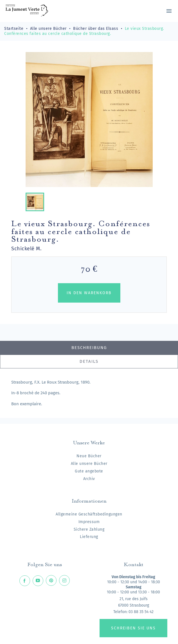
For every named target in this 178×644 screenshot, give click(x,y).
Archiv (89, 479)
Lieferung (89, 537)
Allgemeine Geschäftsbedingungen (89, 514)
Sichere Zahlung (89, 529)
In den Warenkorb (89, 293)
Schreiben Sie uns (133, 628)
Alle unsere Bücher (89, 464)
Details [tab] (89, 361)
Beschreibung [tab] (89, 348)
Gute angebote (89, 471)
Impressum (89, 522)
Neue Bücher (89, 456)
